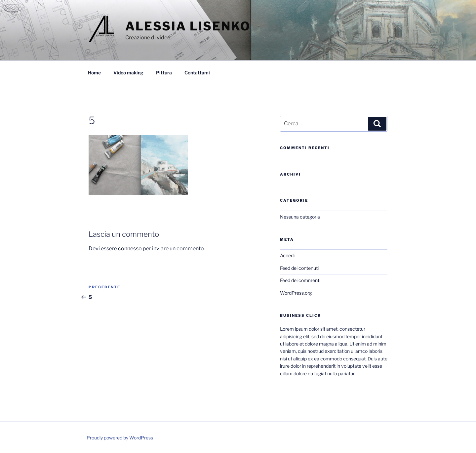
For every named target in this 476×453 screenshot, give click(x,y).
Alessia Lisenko (188, 26)
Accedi (287, 255)
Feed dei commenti (300, 280)
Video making (128, 73)
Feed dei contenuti (299, 268)
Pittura (164, 73)
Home (94, 73)
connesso (130, 248)
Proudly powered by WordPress (120, 438)
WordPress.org (296, 293)
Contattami (197, 73)
